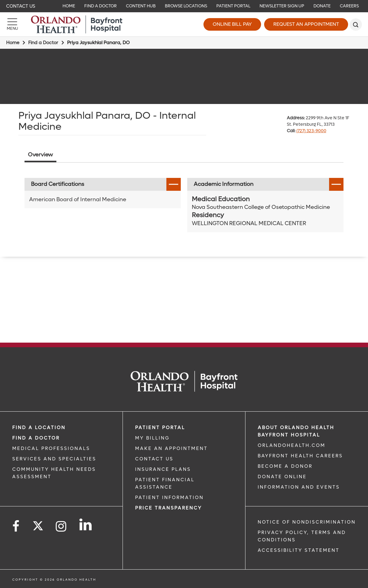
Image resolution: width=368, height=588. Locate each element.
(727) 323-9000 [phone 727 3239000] (311, 131)
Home (13, 43)
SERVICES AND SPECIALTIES (54, 459)
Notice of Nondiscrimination (307, 522)
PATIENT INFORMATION (169, 498)
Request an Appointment (306, 24)
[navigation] (184, 6)
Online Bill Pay (232, 24)
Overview (40, 155)
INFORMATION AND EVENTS (299, 487)
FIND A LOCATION (39, 428)
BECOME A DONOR (285, 466)
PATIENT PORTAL (160, 428)
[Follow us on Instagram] (61, 527)
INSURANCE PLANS (163, 469)
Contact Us (21, 6)
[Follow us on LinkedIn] (86, 525)
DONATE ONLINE (282, 477)
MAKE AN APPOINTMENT (171, 448)
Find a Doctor (43, 43)
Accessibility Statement (299, 550)
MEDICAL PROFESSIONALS (51, 448)
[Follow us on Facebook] (16, 527)
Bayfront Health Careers (300, 456)
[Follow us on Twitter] (38, 524)
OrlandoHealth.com (292, 445)
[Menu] (12, 25)
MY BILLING (152, 438)
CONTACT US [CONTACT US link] (154, 459)
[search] (356, 25)
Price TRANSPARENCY (169, 508)
